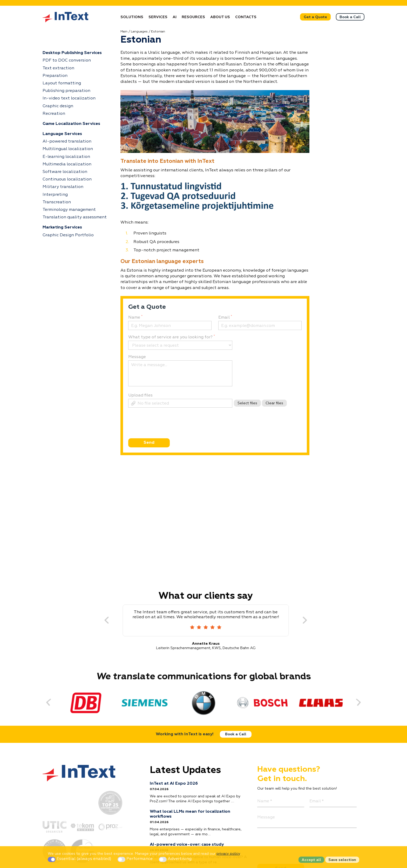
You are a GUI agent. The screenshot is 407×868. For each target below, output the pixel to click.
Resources (193, 17)
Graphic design (58, 106)
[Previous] (102, 621)
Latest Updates (185, 770)
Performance (136, 859)
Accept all (311, 860)
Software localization (65, 172)
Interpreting (55, 195)
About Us (220, 17)
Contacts (246, 17)
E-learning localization (66, 157)
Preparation (55, 76)
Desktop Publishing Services (72, 53)
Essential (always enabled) (80, 859)
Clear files (274, 403)
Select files (247, 403)
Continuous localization (67, 179)
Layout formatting (62, 83)
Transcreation (57, 202)
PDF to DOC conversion (67, 60)
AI (175, 17)
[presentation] (167, 432)
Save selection (342, 860)
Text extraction (58, 68)
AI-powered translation (67, 142)
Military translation (63, 187)
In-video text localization (69, 98)
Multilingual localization (68, 149)
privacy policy (228, 854)
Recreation (54, 114)
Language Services (62, 134)
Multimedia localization (67, 164)
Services (158, 17)
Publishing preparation (66, 91)
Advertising (175, 859)
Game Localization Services (71, 124)
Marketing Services (62, 227)
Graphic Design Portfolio (68, 235)
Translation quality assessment (75, 217)
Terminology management (69, 210)
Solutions (132, 17)
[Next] (300, 621)
